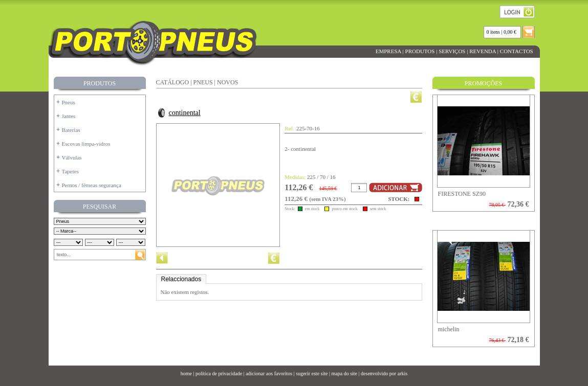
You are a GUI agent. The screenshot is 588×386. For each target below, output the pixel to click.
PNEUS (203, 82)
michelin (449, 329)
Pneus (69, 102)
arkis (402, 373)
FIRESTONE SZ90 (462, 194)
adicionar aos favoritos (269, 373)
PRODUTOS (420, 51)
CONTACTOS (516, 51)
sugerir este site (312, 373)
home (186, 373)
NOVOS (227, 82)
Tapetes (70, 171)
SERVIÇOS (452, 51)
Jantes (69, 116)
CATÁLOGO (173, 82)
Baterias (71, 130)
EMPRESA (388, 51)
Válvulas (72, 157)
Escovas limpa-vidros (86, 144)
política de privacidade (219, 373)
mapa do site (344, 373)
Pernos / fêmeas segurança (92, 185)
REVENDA (482, 51)
